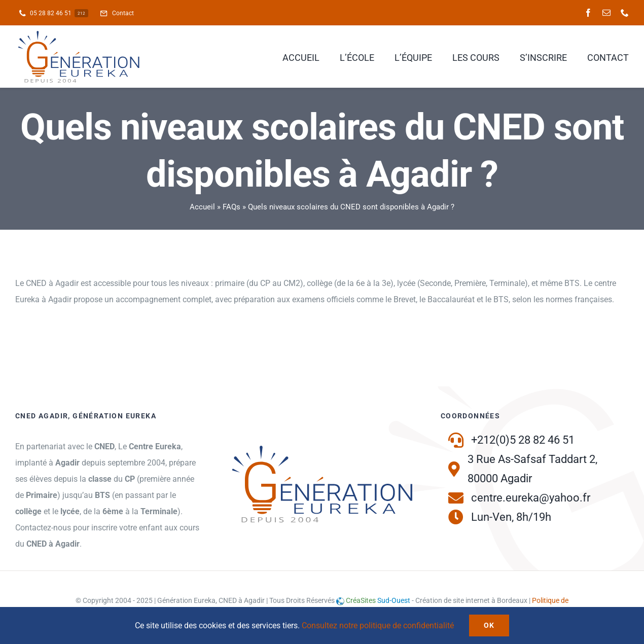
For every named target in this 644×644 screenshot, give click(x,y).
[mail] (606, 13)
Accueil (202, 207)
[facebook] (588, 13)
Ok (489, 625)
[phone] (625, 13)
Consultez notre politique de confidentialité (378, 625)
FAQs (231, 207)
